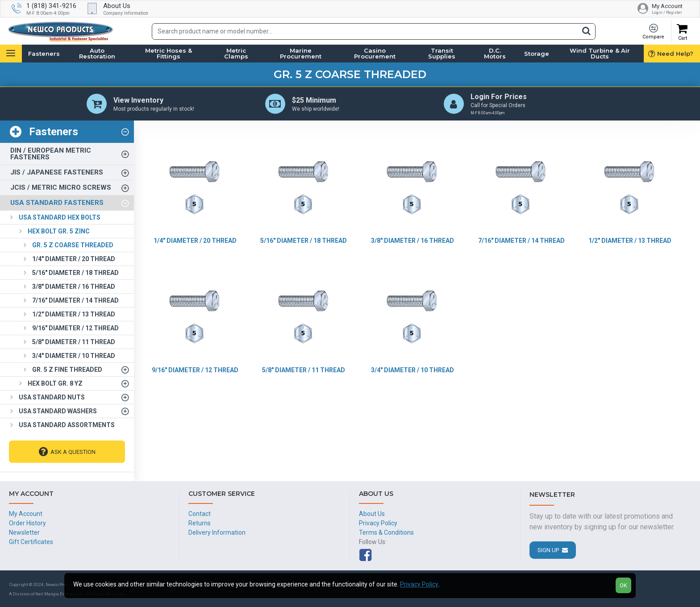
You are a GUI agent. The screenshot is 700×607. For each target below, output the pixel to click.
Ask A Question (73, 452)
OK (623, 585)
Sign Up (548, 550)
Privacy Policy (419, 584)
